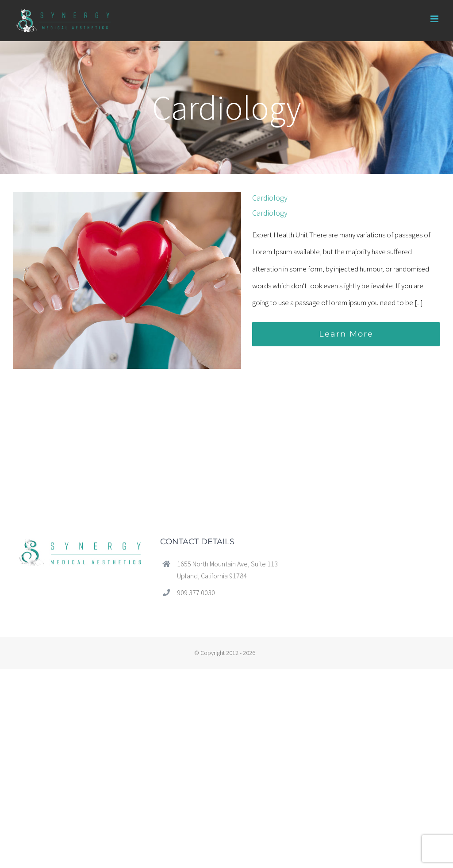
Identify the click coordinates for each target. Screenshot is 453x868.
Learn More (346, 334)
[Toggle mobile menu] (435, 19)
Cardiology (270, 198)
